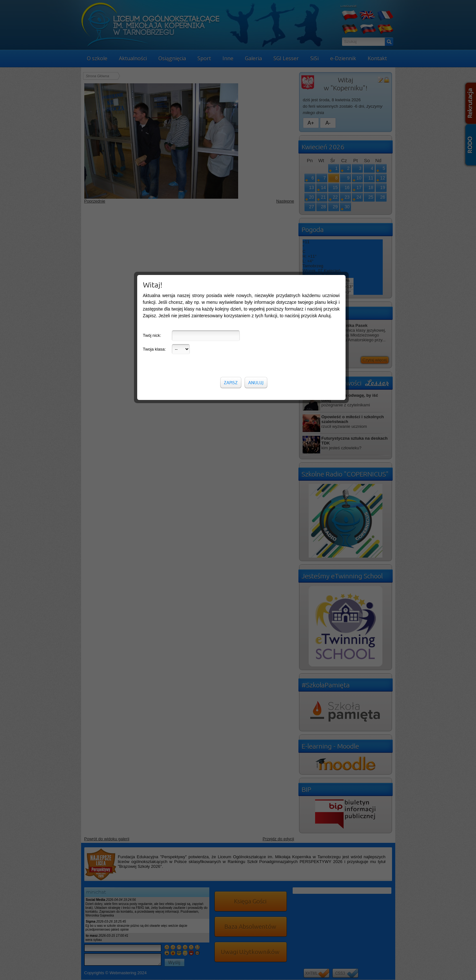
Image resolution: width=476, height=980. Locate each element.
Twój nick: (152, 119)
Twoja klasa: (154, 133)
